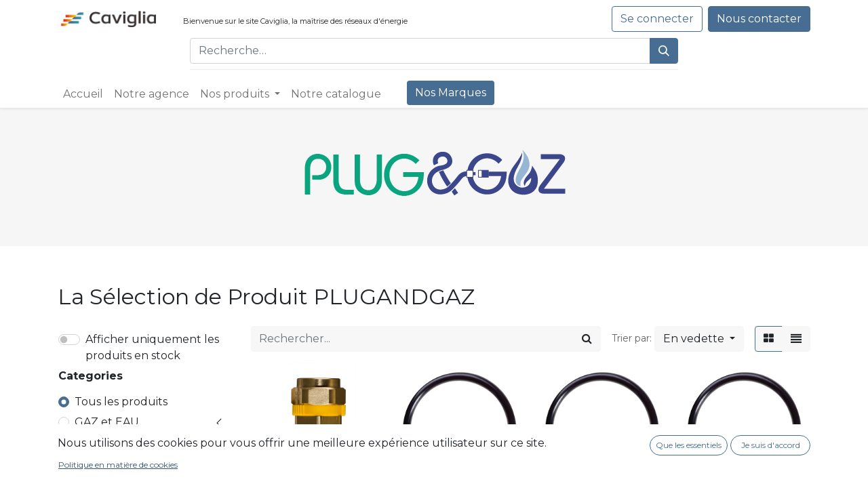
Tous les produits (121, 402)
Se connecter (657, 19)
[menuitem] (83, 94)
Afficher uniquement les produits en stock (152, 347)
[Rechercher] (664, 51)
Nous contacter (759, 19)
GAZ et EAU (107, 422)
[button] (699, 339)
